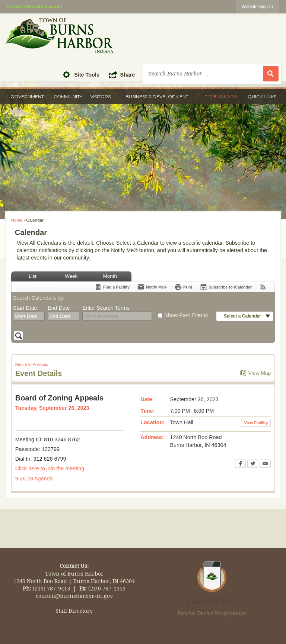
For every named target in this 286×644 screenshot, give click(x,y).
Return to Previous (32, 364)
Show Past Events (186, 315)
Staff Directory (74, 611)
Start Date (25, 308)
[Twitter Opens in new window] (253, 464)
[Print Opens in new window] (183, 287)
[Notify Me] (152, 287)
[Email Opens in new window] (265, 464)
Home (17, 220)
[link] (257, 7)
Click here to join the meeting (50, 468)
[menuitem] (27, 97)
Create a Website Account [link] (34, 7)
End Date (59, 308)
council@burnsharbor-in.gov (74, 596)
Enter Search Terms (106, 308)
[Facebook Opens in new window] (240, 464)
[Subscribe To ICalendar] (226, 287)
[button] (68, 74)
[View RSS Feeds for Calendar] (263, 287)
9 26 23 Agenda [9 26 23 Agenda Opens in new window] (34, 479)
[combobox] (29, 316)
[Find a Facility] (112, 287)
